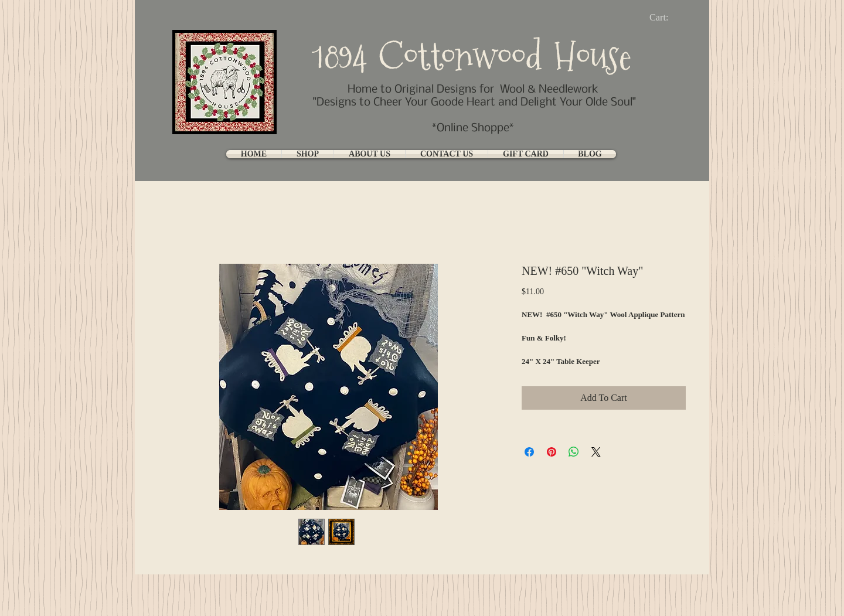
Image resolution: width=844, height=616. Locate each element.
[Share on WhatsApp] (574, 452)
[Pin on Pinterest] (552, 452)
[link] (668, 17)
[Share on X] (596, 452)
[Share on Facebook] (529, 452)
